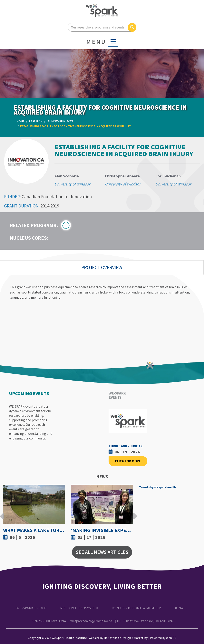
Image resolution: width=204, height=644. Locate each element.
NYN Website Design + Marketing (126, 638)
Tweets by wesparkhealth (157, 487)
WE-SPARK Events (32, 608)
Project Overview (102, 267)
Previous (2, 513)
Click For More (128, 461)
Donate (181, 608)
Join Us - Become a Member (136, 608)
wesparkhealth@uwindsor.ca (91, 621)
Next (134, 513)
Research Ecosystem (79, 608)
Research (36, 121)
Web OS (171, 638)
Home (21, 121)
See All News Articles (102, 552)
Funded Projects (61, 121)
